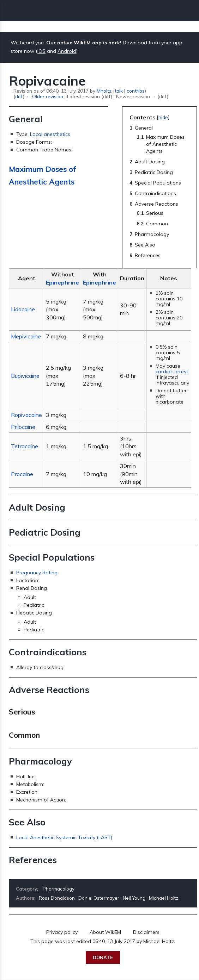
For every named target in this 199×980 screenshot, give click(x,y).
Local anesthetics (50, 134)
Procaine (22, 474)
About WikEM (105, 932)
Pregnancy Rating (37, 573)
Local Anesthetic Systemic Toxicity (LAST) (64, 837)
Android (67, 51)
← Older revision (44, 96)
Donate (103, 957)
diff (19, 96)
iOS (41, 51)
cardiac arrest (172, 372)
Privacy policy (62, 932)
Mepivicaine (26, 336)
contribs (136, 91)
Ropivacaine (26, 415)
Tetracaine (25, 446)
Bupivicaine (25, 376)
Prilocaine (23, 427)
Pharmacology (59, 889)
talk (119, 91)
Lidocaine (23, 309)
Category (26, 889)
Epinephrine (62, 282)
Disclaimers (146, 932)
